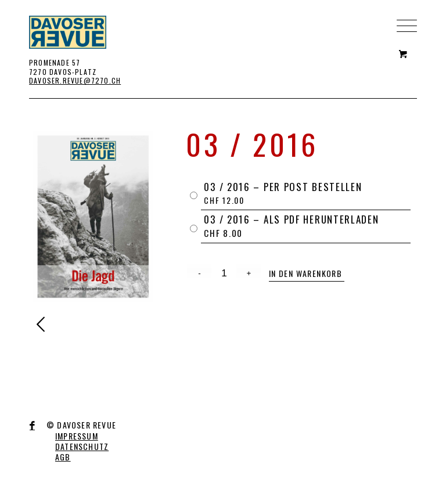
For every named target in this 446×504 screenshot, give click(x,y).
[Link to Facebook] (32, 426)
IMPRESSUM (77, 436)
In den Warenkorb (305, 273)
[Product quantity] (224, 273)
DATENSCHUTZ (82, 446)
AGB (63, 457)
